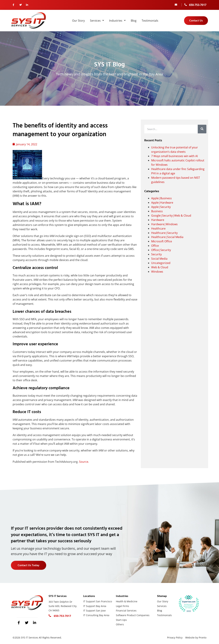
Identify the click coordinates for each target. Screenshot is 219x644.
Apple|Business (161, 198)
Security (156, 254)
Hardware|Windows (164, 224)
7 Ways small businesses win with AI (174, 156)
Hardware (158, 220)
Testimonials (150, 21)
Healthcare (158, 229)
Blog (134, 21)
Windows (157, 272)
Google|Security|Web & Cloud (171, 216)
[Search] (202, 129)
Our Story (78, 21)
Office (155, 246)
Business (157, 211)
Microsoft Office (162, 241)
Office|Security (161, 250)
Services (97, 21)
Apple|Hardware (162, 203)
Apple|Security (161, 207)
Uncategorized (161, 263)
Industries (117, 21)
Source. (84, 462)
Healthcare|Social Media (167, 237)
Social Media (159, 259)
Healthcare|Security (164, 233)
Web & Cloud (160, 267)
